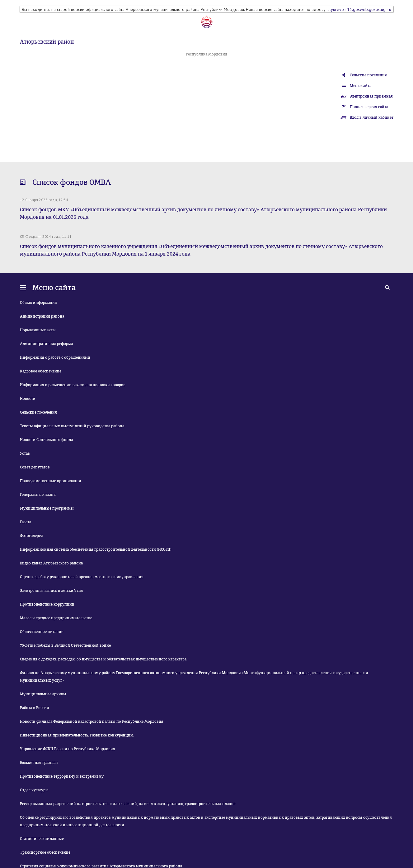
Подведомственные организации (51, 481)
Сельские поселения (368, 75)
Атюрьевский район (47, 42)
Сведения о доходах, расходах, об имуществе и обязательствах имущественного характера (103, 659)
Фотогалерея (31, 536)
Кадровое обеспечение (41, 371)
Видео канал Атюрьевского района (51, 563)
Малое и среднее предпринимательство (56, 618)
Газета (26, 522)
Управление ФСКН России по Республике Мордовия (68, 749)
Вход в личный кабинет (372, 117)
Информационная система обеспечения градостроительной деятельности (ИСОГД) (96, 549)
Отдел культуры (34, 790)
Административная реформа (46, 344)
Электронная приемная (371, 96)
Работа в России (35, 708)
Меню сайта (361, 86)
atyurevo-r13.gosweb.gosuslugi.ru (359, 9)
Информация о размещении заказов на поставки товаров (73, 385)
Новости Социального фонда (46, 440)
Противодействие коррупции (47, 604)
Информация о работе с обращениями (55, 357)
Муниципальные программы (47, 508)
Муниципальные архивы (43, 694)
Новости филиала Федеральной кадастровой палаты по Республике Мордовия (92, 722)
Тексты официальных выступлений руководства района (72, 426)
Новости (28, 399)
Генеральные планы (38, 495)
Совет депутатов (35, 467)
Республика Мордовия (206, 54)
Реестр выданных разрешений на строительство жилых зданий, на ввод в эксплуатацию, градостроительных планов (128, 804)
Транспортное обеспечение (45, 852)
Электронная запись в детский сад (51, 591)
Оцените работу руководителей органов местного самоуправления (82, 577)
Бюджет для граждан (39, 763)
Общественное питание (42, 632)
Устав (25, 453)
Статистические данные (42, 839)
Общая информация (38, 303)
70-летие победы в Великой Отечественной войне (65, 645)
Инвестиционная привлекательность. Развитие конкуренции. (77, 735)
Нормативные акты (38, 330)
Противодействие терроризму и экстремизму (62, 776)
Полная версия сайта (369, 107)
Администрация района (42, 316)
